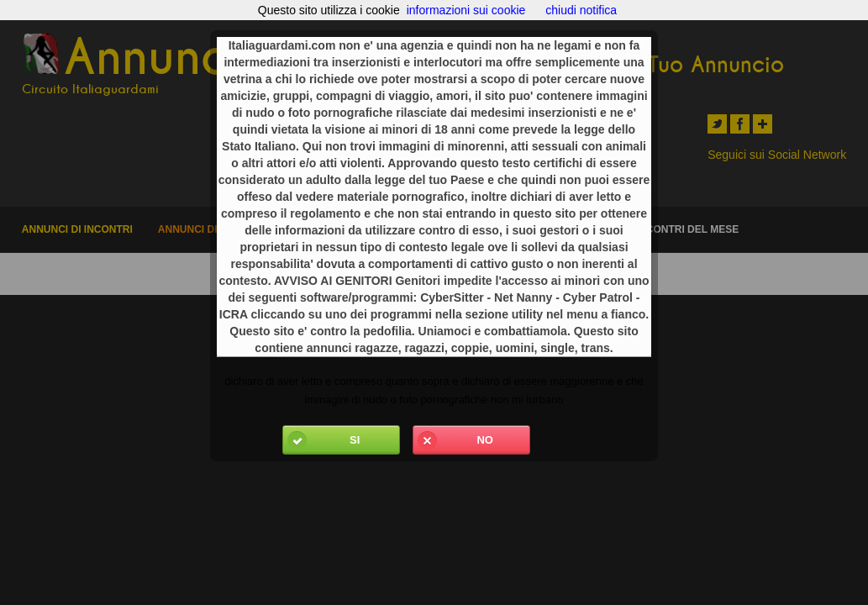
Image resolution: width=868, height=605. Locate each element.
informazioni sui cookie (466, 10)
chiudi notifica (581, 10)
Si (322, 440)
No (453, 440)
